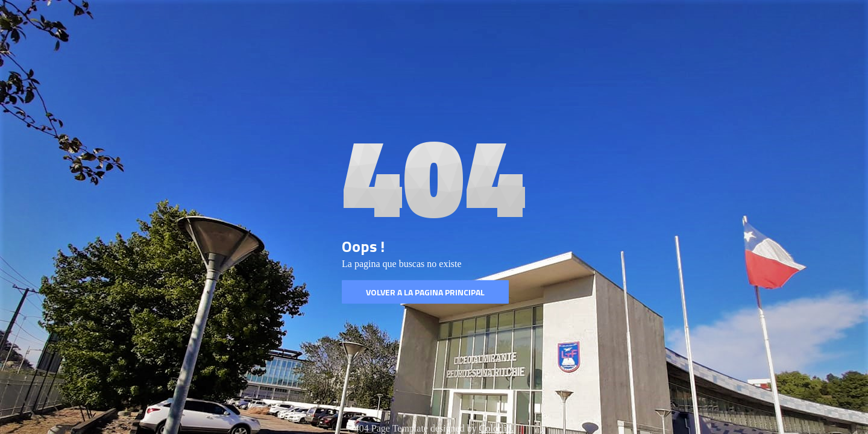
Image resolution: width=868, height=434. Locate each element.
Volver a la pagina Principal (425, 292)
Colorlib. (496, 428)
